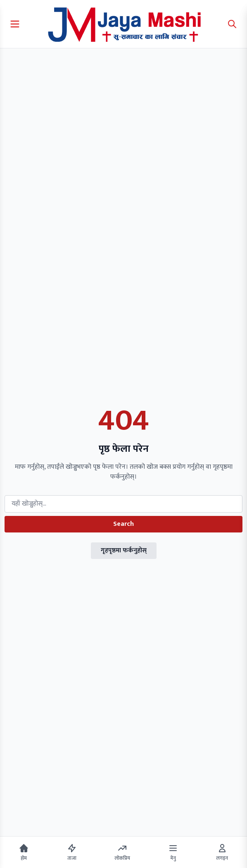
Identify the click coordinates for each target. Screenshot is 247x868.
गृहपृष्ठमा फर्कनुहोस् (124, 550)
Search (123, 524)
